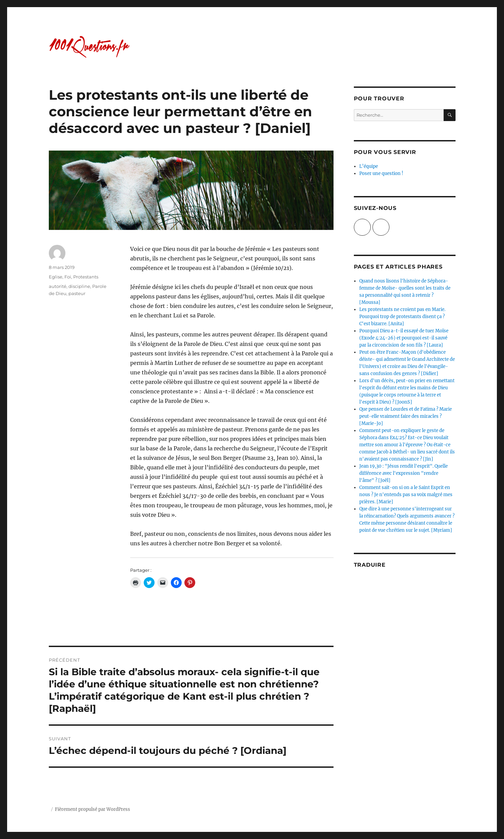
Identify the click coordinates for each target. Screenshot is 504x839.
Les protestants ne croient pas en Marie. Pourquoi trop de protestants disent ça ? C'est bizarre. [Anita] (402, 317)
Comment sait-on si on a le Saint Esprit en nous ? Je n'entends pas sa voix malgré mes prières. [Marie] (406, 495)
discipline (79, 286)
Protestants (86, 277)
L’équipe (369, 166)
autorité (58, 286)
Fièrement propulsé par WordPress (93, 809)
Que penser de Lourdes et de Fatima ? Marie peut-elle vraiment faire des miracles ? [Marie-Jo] (406, 416)
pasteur (77, 293)
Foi (68, 277)
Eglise (56, 277)
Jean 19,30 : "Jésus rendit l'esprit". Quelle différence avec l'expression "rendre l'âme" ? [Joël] (404, 473)
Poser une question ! (381, 173)
